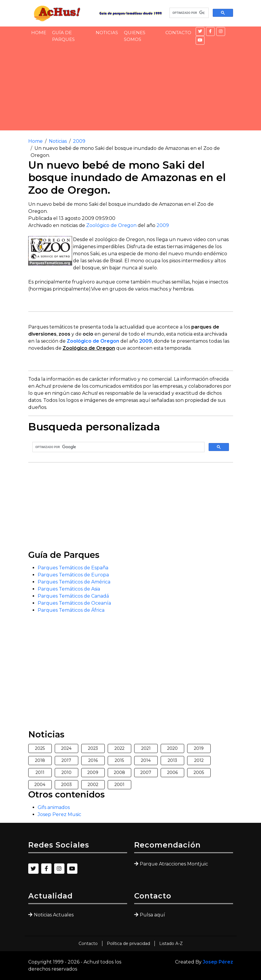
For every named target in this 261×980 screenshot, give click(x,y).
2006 (172, 772)
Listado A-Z (171, 943)
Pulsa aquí (152, 915)
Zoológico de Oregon (111, 225)
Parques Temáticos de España (73, 568)
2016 (93, 760)
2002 (93, 785)
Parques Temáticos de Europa (73, 575)
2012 (199, 760)
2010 (67, 772)
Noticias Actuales (54, 915)
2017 (66, 760)
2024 (66, 748)
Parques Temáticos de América (74, 582)
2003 (67, 785)
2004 (40, 785)
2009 (79, 141)
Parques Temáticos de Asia (69, 589)
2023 (93, 748)
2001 (119, 785)
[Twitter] (200, 31)
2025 (40, 748)
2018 (40, 760)
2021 (146, 748)
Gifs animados (54, 807)
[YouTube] (200, 40)
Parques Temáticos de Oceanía (74, 603)
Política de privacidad (128, 943)
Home (39, 33)
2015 (119, 760)
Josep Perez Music (59, 814)
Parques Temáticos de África (71, 610)
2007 (146, 772)
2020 (172, 748)
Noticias (107, 33)
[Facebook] (210, 31)
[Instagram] (221, 31)
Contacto (178, 33)
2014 (146, 760)
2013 (172, 760)
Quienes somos (135, 36)
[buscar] (188, 13)
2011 (40, 772)
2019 (199, 748)
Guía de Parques (63, 36)
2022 (119, 748)
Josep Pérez (218, 962)
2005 (199, 772)
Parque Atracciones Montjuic (174, 864)
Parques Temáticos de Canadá (73, 596)
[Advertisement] (131, 89)
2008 (119, 772)
